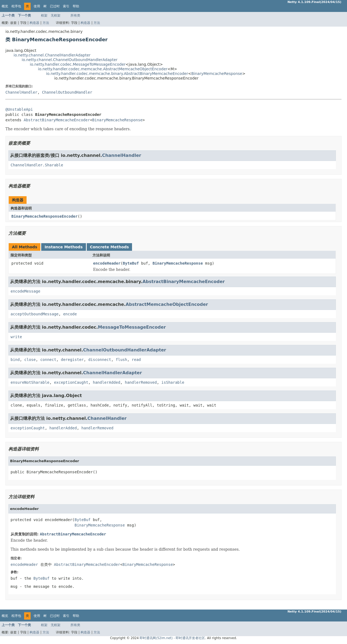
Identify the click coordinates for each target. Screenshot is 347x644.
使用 (37, 6)
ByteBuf (131, 263)
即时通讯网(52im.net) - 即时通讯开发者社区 (172, 638)
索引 (66, 6)
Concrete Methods (110, 247)
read (136, 360)
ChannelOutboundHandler (67, 92)
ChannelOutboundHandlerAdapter (125, 350)
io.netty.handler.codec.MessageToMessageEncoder (78, 64)
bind (15, 360)
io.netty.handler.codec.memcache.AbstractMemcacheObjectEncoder (103, 69)
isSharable (173, 382)
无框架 (56, 15)
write (16, 337)
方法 (46, 23)
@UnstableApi (19, 109)
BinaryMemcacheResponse (217, 74)
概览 (5, 6)
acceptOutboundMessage (35, 314)
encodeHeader (107, 263)
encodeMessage (25, 291)
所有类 (75, 15)
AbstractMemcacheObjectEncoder (167, 304)
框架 (44, 15)
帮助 (76, 6)
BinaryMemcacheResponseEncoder (44, 216)
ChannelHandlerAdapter (113, 373)
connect (48, 360)
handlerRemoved (141, 382)
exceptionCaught (71, 382)
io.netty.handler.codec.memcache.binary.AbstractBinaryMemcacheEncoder (117, 74)
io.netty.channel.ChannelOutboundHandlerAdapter (70, 60)
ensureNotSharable (30, 382)
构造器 (34, 23)
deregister (72, 360)
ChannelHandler (21, 92)
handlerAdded (106, 382)
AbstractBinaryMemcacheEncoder (57, 120)
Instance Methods (63, 247)
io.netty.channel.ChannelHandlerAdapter (52, 55)
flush (121, 360)
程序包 (16, 6)
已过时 (55, 6)
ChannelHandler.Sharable (37, 165)
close (30, 360)
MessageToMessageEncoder (132, 327)
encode (70, 314)
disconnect (100, 360)
